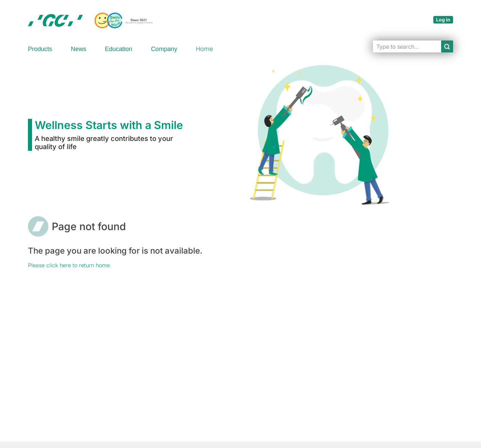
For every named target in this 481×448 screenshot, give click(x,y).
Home (204, 49)
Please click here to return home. (70, 265)
